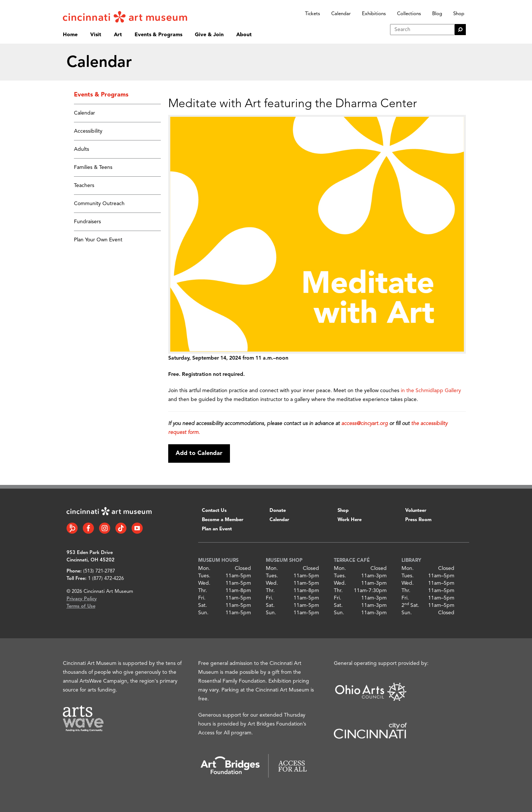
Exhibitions (374, 14)
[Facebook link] (88, 528)
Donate (278, 511)
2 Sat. (410, 605)
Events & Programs (158, 35)
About (244, 35)
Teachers (84, 186)
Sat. (203, 605)
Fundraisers (87, 222)
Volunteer (416, 511)
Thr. (203, 591)
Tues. (204, 576)
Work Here (350, 520)
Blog (437, 14)
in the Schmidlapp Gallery (431, 391)
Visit (96, 35)
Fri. (202, 598)
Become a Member (223, 520)
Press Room (418, 520)
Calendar (341, 14)
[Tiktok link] (121, 528)
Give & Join (209, 35)
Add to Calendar (199, 453)
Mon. (204, 568)
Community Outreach (99, 204)
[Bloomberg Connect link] (72, 528)
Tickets (313, 14)
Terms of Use (81, 606)
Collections (409, 14)
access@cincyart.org (365, 424)
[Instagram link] (105, 528)
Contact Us (214, 511)
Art (118, 35)
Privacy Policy (82, 599)
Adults (82, 149)
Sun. (203, 613)
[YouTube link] (137, 528)
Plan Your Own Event (98, 240)
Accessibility (88, 131)
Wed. (204, 583)
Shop (459, 14)
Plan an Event (217, 529)
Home (70, 35)
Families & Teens (93, 167)
